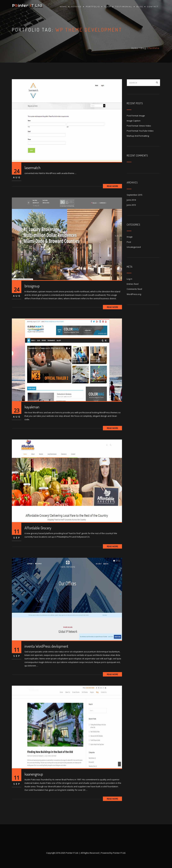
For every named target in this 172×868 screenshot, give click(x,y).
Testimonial (124, 7)
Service (76, 7)
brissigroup (32, 286)
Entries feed (133, 284)
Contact (153, 7)
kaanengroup (34, 774)
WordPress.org (134, 294)
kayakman (32, 407)
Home (63, 7)
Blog (140, 7)
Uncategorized (134, 247)
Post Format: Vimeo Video (139, 126)
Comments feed (134, 289)
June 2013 (131, 205)
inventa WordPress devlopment (46, 646)
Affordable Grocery (38, 528)
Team (108, 7)
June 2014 (131, 200)
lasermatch (32, 168)
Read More (112, 186)
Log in (129, 279)
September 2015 (135, 195)
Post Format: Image (136, 116)
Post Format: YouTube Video (140, 131)
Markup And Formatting (138, 136)
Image (130, 237)
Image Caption (134, 121)
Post (129, 242)
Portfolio (93, 7)
